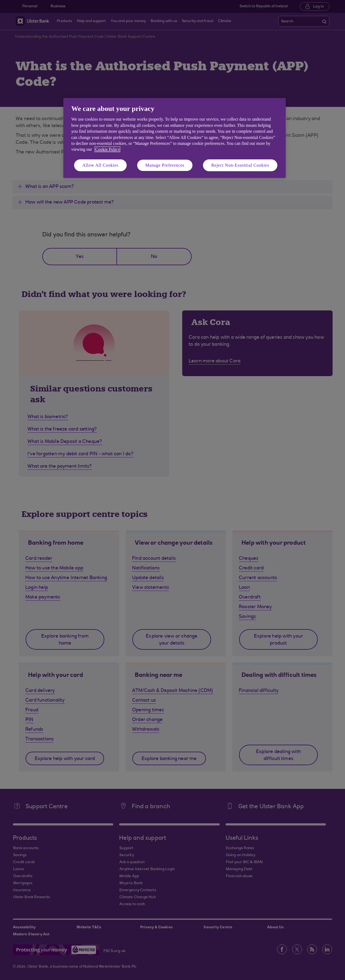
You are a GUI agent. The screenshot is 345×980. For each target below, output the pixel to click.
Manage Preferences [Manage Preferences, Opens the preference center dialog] (165, 165)
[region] (175, 138)
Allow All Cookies (101, 165)
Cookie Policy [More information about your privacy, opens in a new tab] (107, 149)
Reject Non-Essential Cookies (240, 165)
